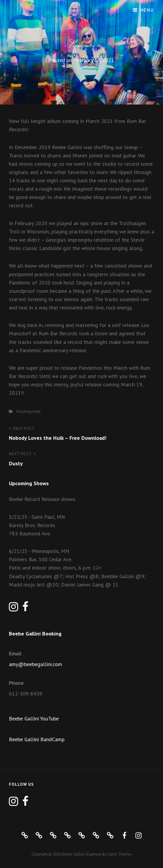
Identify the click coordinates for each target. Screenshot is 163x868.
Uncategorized (28, 411)
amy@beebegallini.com (35, 664)
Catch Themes (120, 854)
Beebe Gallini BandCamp (37, 739)
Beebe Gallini (73, 854)
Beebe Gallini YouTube (34, 718)
